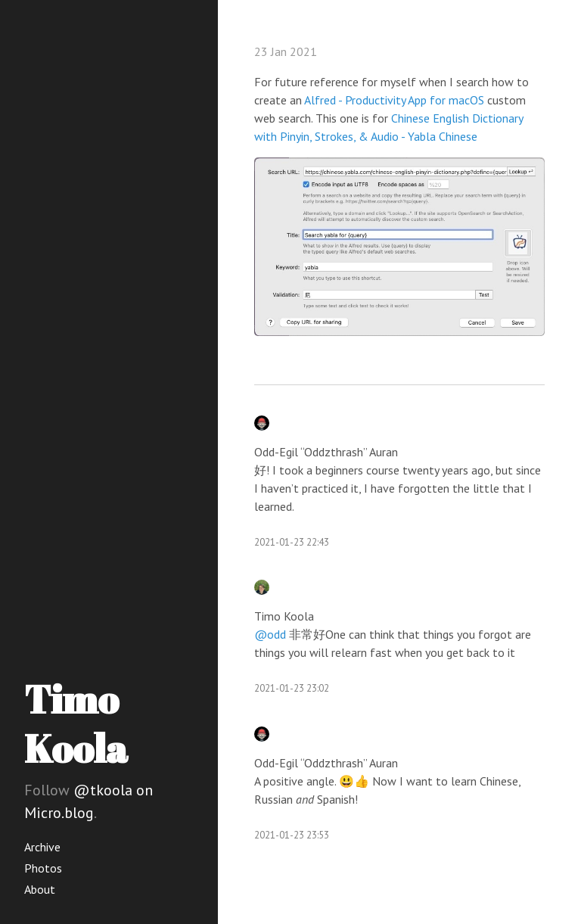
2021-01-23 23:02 (292, 688)
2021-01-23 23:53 (292, 835)
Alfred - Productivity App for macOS (394, 100)
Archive (42, 847)
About (40, 889)
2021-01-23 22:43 (292, 542)
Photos (43, 868)
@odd (270, 634)
